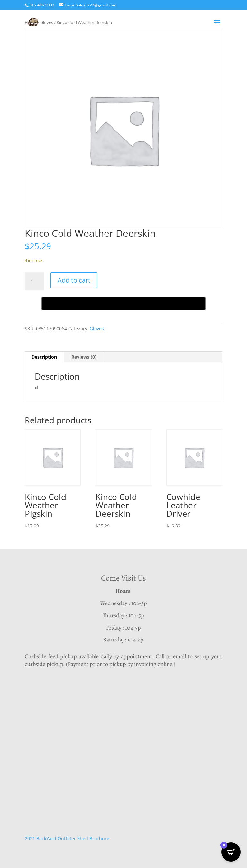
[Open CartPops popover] (231, 852)
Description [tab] (44, 357)
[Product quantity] (34, 281)
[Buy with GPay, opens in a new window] (123, 304)
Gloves (97, 328)
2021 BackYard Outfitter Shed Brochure (67, 839)
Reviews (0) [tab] (84, 357)
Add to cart (74, 280)
